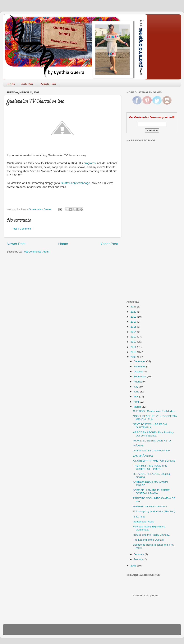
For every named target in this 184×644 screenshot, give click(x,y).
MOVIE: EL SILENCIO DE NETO (152, 441)
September (140, 376)
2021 (134, 307)
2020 (134, 312)
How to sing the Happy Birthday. (151, 535)
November (140, 367)
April (137, 402)
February (139, 554)
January (139, 559)
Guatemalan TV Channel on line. (152, 451)
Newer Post (16, 244)
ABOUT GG (48, 84)
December (140, 361)
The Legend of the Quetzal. (149, 540)
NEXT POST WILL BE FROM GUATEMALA (150, 426)
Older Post (109, 244)
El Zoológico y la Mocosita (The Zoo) (154, 511)
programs (90, 163)
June (137, 392)
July (136, 387)
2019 (134, 317)
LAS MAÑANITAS (143, 456)
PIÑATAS (138, 446)
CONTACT (28, 84)
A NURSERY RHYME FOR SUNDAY (154, 461)
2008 (134, 566)
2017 (134, 322)
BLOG (11, 84)
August (138, 382)
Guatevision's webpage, (76, 183)
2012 (134, 342)
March (138, 407)
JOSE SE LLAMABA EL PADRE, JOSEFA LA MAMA (152, 492)
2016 (134, 327)
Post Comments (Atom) (36, 252)
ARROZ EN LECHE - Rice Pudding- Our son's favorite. (154, 434)
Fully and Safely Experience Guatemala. (149, 528)
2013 (134, 337)
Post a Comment (21, 229)
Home (63, 244)
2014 (134, 332)
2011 (134, 347)
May (136, 397)
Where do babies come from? (150, 506)
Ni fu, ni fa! (139, 517)
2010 (134, 352)
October (139, 371)
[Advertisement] (142, 236)
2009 (134, 357)
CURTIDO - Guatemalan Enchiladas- (154, 411)
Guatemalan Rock (143, 522)
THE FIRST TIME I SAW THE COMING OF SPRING (150, 467)
